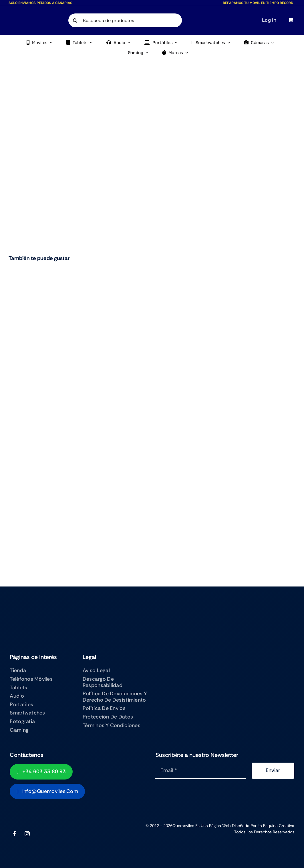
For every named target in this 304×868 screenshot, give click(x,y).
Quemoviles (183, 826)
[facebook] (15, 834)
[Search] (75, 20)
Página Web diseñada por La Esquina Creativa (252, 826)
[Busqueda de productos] (125, 20)
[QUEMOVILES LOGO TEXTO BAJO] (25, 19)
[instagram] (27, 834)
